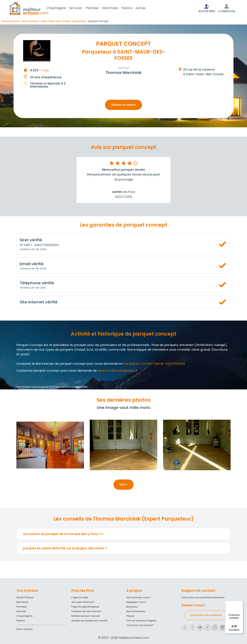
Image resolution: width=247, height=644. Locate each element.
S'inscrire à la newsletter (206, 615)
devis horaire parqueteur (116, 371)
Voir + (123, 485)
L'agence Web (80, 597)
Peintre (132, 8)
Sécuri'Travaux (25, 597)
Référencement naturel (85, 616)
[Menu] (241, 603)
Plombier (97, 8)
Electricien (115, 8)
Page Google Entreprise (85, 607)
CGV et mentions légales (142, 621)
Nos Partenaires (136, 611)
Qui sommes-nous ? (139, 597)
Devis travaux (25, 629)
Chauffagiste (61, 8)
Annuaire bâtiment (83, 602)
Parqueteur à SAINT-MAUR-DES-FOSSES (154, 364)
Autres (145, 8)
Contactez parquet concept (38, 371)
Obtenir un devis (123, 106)
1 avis (45, 71)
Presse (130, 616)
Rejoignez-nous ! (137, 602)
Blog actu (132, 607)
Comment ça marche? (140, 625)
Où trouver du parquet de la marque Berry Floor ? (63, 535)
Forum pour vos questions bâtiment (203, 597)
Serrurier (80, 8)
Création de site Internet (86, 611)
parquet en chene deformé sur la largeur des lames (65, 549)
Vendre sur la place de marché (89, 621)
